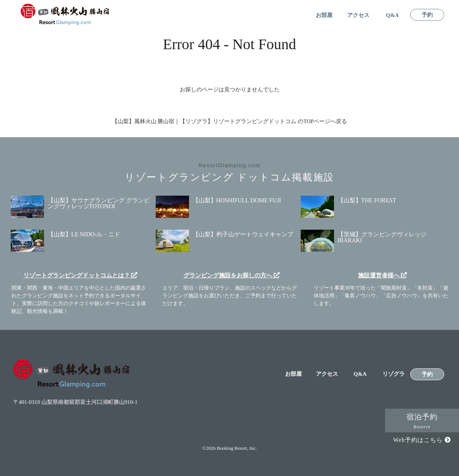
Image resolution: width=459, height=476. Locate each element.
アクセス (358, 15)
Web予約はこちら (422, 440)
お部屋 (324, 15)
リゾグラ (394, 374)
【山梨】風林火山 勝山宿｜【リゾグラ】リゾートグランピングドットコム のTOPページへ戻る (230, 121)
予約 (427, 15)
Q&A (393, 15)
